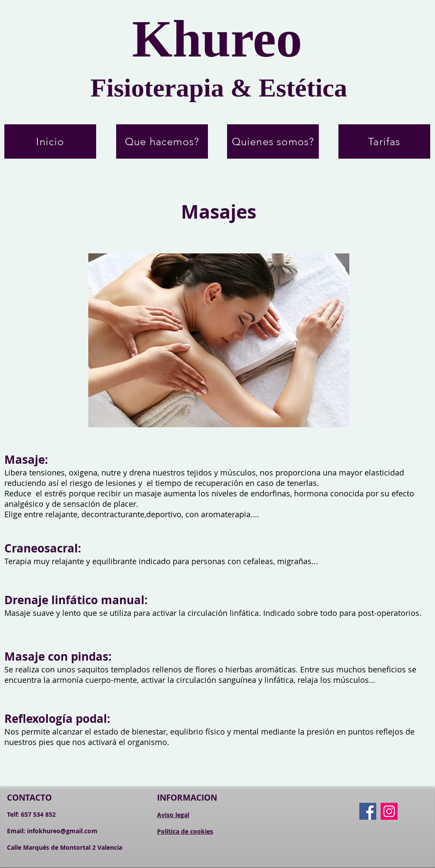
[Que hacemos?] (162, 141)
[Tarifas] (384, 141)
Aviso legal (173, 815)
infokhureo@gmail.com (62, 831)
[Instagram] (389, 811)
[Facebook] (368, 811)
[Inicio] (50, 141)
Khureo (217, 39)
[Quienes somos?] (273, 141)
